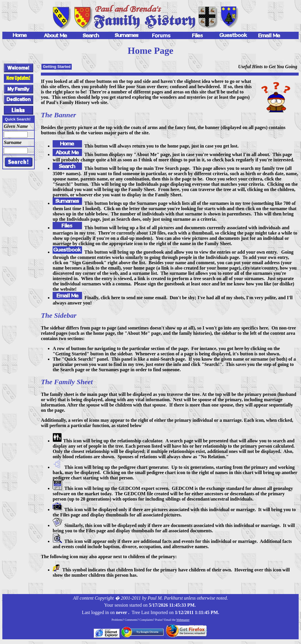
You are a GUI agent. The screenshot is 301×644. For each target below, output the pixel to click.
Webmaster (183, 620)
